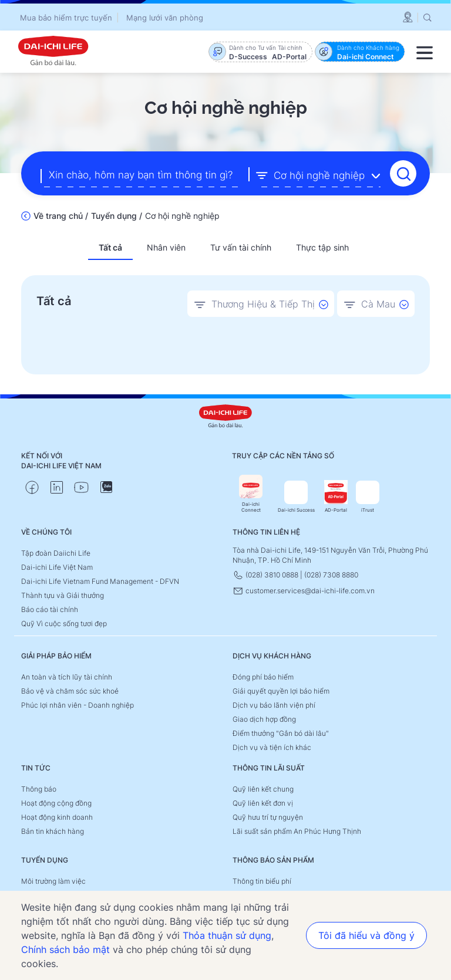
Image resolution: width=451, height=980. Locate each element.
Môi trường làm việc (53, 881)
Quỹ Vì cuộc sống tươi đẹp (64, 624)
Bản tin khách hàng (53, 831)
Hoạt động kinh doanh (57, 817)
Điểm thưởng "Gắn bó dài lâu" (281, 733)
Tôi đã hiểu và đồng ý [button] (366, 935)
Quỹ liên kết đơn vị (263, 803)
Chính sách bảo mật (65, 949)
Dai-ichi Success (296, 497)
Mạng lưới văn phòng (165, 18)
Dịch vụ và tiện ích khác (272, 747)
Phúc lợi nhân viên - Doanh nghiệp (78, 705)
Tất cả (110, 247)
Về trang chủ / (61, 216)
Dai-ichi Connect (251, 494)
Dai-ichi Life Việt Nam (57, 567)
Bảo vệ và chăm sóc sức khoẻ (70, 691)
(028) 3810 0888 (266, 575)
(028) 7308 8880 (331, 575)
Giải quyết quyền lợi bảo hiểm (281, 691)
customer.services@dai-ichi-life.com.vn (304, 591)
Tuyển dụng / (117, 216)
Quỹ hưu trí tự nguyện (268, 817)
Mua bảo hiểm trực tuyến (66, 18)
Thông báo (39, 789)
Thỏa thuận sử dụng (227, 935)
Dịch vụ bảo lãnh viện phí (274, 705)
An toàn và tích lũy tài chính (67, 677)
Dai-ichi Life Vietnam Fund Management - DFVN (100, 581)
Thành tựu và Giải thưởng (63, 595)
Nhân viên (166, 247)
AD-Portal (336, 497)
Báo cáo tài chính (50, 609)
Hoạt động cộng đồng (56, 803)
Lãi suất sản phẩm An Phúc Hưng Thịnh (297, 831)
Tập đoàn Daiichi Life (56, 553)
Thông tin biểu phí (262, 881)
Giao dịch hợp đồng (264, 719)
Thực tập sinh (322, 247)
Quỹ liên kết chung (263, 789)
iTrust (368, 497)
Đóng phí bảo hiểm (263, 677)
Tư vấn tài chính (241, 247)
